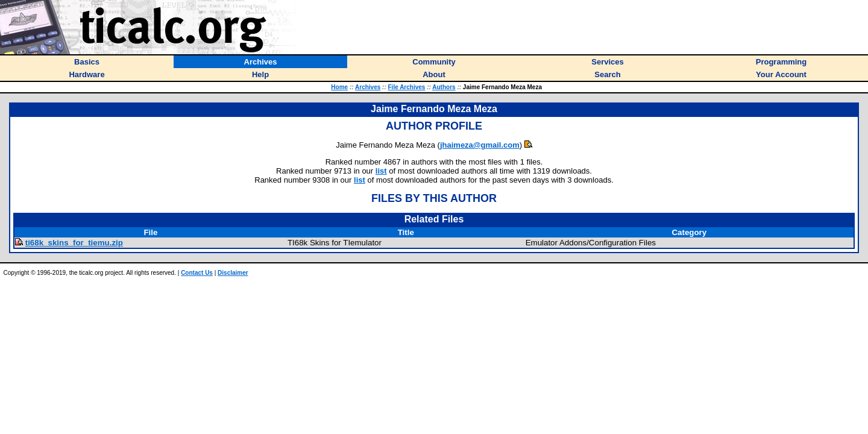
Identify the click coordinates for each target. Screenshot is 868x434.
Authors (444, 87)
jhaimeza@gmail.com (480, 145)
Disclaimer (233, 273)
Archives (368, 87)
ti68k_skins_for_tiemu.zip (74, 243)
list (381, 171)
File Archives (407, 87)
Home (339, 87)
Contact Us (197, 273)
